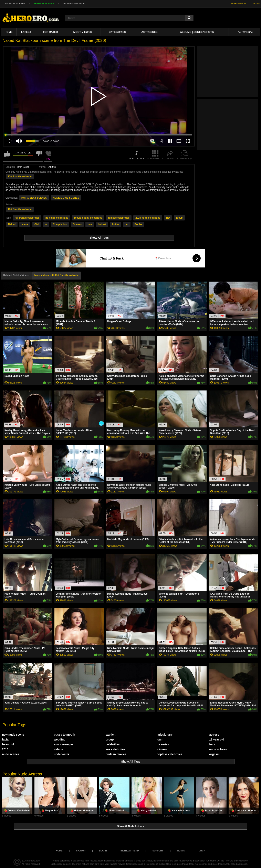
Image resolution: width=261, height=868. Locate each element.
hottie (116, 224)
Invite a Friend (130, 851)
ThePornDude (244, 32)
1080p (179, 218)
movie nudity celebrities (88, 218)
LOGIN (257, 3)
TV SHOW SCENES (15, 3)
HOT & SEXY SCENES (34, 198)
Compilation (60, 224)
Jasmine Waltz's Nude (73, 3)
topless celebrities (119, 218)
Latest (26, 32)
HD (168, 218)
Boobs (138, 224)
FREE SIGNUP (238, 3)
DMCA (202, 851)
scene (25, 224)
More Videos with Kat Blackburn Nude (56, 275)
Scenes (77, 224)
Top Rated (50, 32)
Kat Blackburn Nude (20, 177)
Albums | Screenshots (197, 32)
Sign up (81, 851)
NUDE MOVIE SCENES (66, 198)
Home (8, 32)
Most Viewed (83, 32)
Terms (181, 851)
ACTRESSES (149, 32)
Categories (117, 32)
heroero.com (34, 861)
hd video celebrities (57, 218)
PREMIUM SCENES (44, 3)
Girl (37, 224)
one (90, 224)
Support (158, 851)
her (127, 224)
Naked (12, 224)
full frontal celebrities (27, 218)
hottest (102, 224)
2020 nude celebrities (148, 218)
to (46, 224)
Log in (103, 851)
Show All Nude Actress (130, 826)
